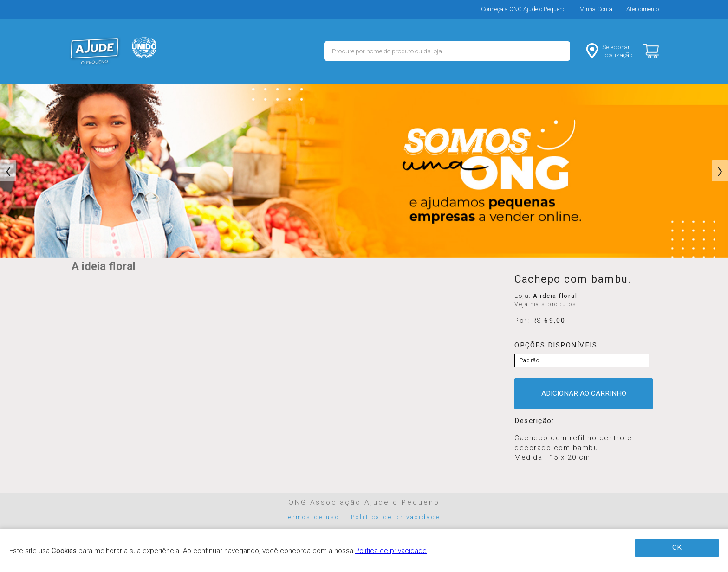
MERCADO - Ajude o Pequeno (95, 51)
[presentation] (8, 171)
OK (677, 547)
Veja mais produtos (545, 304)
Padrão (530, 360)
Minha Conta (596, 9)
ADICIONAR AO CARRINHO (584, 393)
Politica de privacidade (396, 517)
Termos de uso (312, 517)
